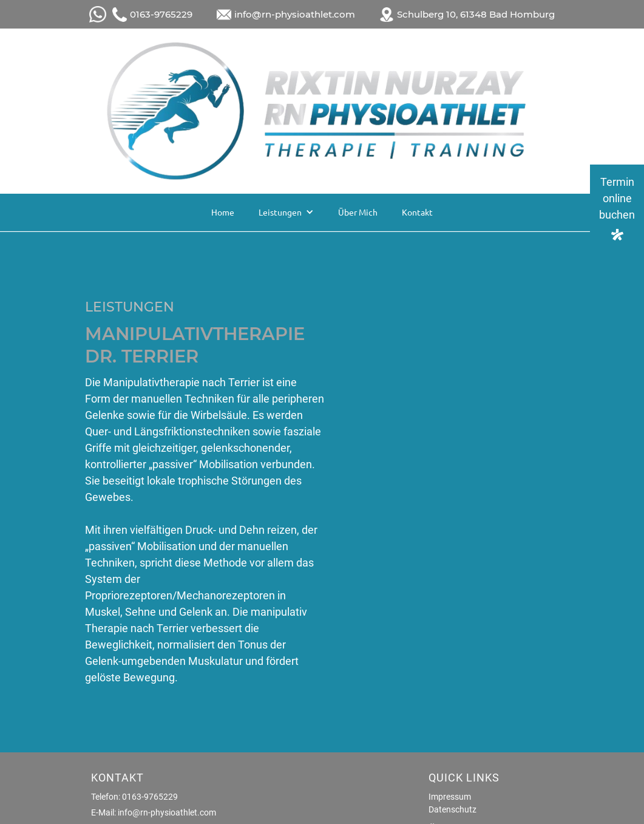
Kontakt (417, 212)
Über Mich (358, 212)
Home (223, 212)
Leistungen (280, 212)
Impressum (450, 797)
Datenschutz (452, 809)
